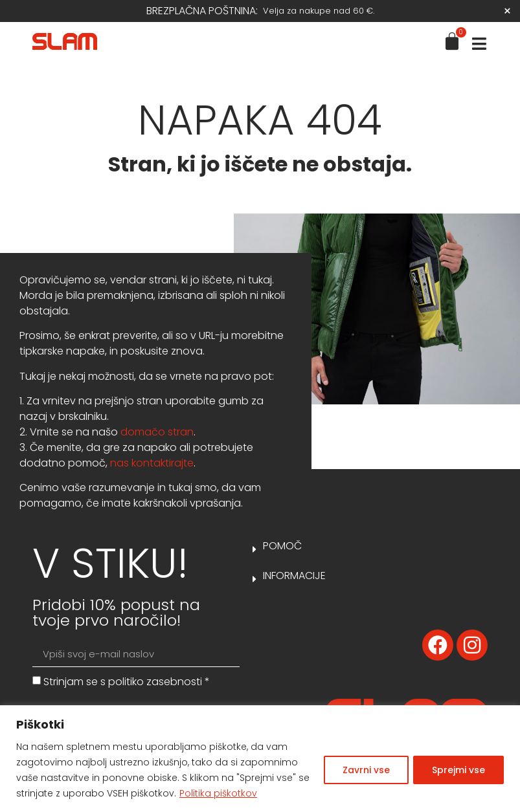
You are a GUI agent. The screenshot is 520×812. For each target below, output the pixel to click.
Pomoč (282, 546)
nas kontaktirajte (152, 463)
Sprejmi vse (458, 770)
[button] (370, 516)
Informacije (294, 576)
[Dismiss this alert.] (507, 11)
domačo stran (157, 432)
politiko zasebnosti (155, 682)
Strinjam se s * (127, 682)
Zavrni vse (366, 770)
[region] (260, 759)
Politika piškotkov (218, 793)
